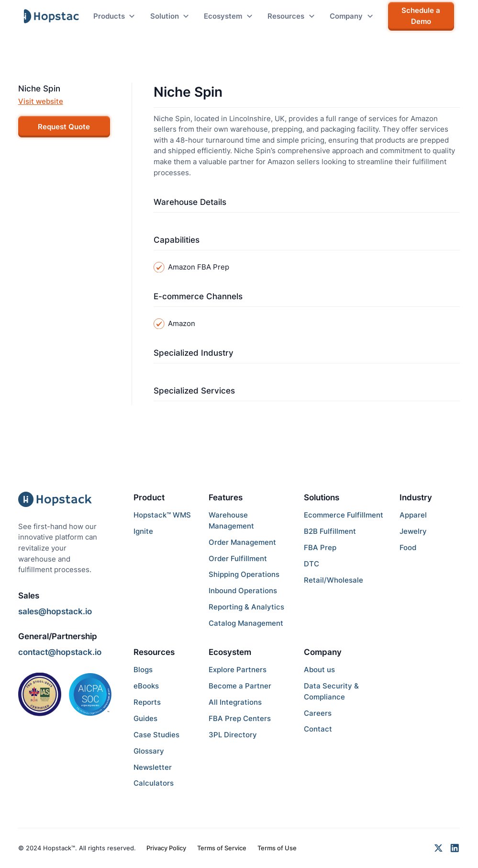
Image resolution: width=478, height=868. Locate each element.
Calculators (154, 783)
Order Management (242, 542)
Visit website (41, 101)
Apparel (413, 515)
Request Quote (64, 127)
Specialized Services (194, 391)
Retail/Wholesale (333, 580)
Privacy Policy (166, 848)
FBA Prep (320, 547)
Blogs (143, 670)
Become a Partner (240, 686)
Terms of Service (222, 848)
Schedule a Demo (421, 16)
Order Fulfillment (238, 558)
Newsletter (153, 767)
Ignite (143, 531)
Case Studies (156, 735)
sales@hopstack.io (55, 611)
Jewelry (413, 531)
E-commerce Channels (198, 296)
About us (319, 670)
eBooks (146, 686)
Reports (147, 702)
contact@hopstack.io (60, 652)
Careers (318, 713)
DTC (311, 564)
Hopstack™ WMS (162, 515)
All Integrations (235, 702)
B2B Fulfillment (330, 531)
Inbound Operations (243, 591)
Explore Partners (238, 670)
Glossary (149, 751)
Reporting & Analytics (246, 607)
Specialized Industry (194, 353)
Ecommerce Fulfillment (344, 515)
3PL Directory (233, 735)
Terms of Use (277, 848)
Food (408, 547)
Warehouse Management (231, 520)
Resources (154, 652)
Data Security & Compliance (331, 691)
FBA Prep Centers (240, 718)
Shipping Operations (244, 574)
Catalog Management (246, 623)
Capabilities (177, 240)
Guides (145, 718)
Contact (318, 729)
